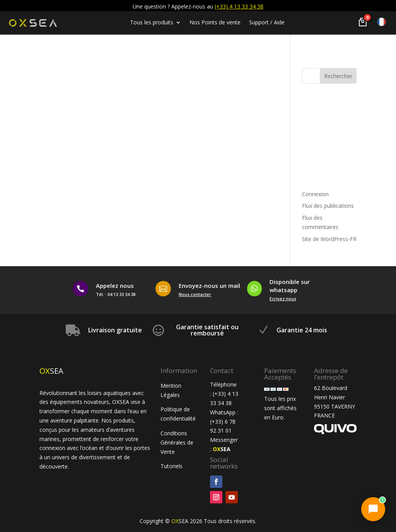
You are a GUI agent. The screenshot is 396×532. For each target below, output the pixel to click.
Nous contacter (195, 294)
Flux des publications (328, 206)
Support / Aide (267, 23)
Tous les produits (152, 23)
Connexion (315, 194)
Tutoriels (172, 466)
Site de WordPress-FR (329, 239)
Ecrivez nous (283, 299)
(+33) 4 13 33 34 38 (239, 6)
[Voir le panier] (363, 22)
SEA (222, 449)
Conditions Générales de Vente (177, 442)
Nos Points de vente (215, 23)
